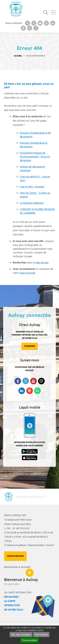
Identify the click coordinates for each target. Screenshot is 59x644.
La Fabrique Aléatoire (32, 203)
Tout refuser (41, 635)
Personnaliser (30, 640)
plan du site (42, 263)
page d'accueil (27, 273)
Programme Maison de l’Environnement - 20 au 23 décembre (35, 157)
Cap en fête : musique (32, 187)
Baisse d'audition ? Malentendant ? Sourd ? (31, 545)
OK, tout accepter (21, 635)
